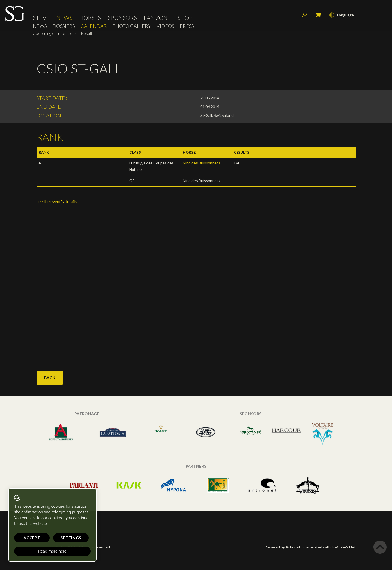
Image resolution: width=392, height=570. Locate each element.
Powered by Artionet (282, 547)
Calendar (94, 26)
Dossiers (64, 26)
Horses (90, 18)
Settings (71, 538)
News (65, 18)
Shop (185, 18)
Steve (41, 18)
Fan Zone (157, 18)
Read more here (52, 551)
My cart (318, 15)
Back (50, 378)
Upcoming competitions (55, 33)
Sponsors (122, 18)
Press (187, 26)
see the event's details (57, 201)
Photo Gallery (132, 26)
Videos (165, 26)
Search (304, 15)
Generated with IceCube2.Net (330, 547)
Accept (32, 538)
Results (88, 33)
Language (341, 15)
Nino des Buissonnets (201, 163)
